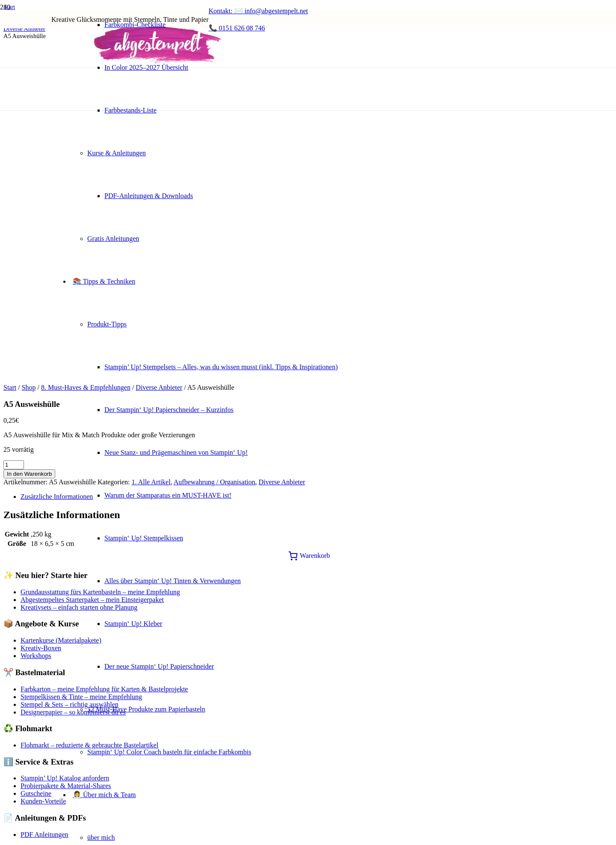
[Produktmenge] (14, 129)
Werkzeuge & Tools (48, 539)
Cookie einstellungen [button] (33, 577)
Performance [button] (21, 702)
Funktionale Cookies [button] (32, 678)
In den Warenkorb (29, 138)
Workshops (36, 319)
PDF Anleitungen (44, 498)
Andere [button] (13, 790)
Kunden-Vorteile (43, 465)
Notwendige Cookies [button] (32, 814)
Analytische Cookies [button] (32, 726)
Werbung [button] (16, 758)
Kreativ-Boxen (41, 312)
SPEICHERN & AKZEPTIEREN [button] (49, 838)
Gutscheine (36, 457)
